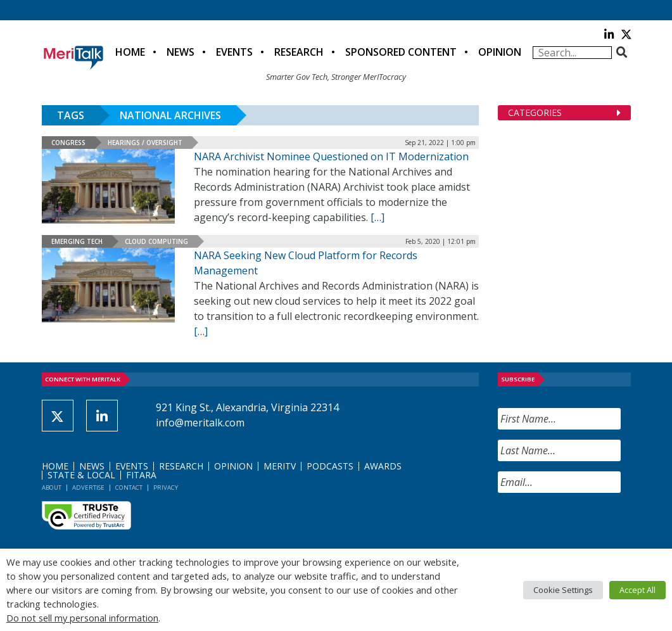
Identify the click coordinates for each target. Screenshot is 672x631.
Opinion (500, 52)
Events (234, 52)
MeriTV (280, 466)
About (52, 488)
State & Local (81, 475)
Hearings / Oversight (145, 143)
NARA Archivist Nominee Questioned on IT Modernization (331, 156)
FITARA (141, 475)
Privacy (166, 488)
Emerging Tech (77, 241)
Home (130, 52)
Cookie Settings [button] (563, 590)
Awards (383, 466)
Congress (68, 143)
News (181, 52)
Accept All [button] (637, 590)
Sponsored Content (401, 52)
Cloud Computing (156, 241)
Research (299, 52)
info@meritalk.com (200, 423)
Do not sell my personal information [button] (82, 618)
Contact (129, 488)
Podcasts (330, 466)
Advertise (88, 488)
